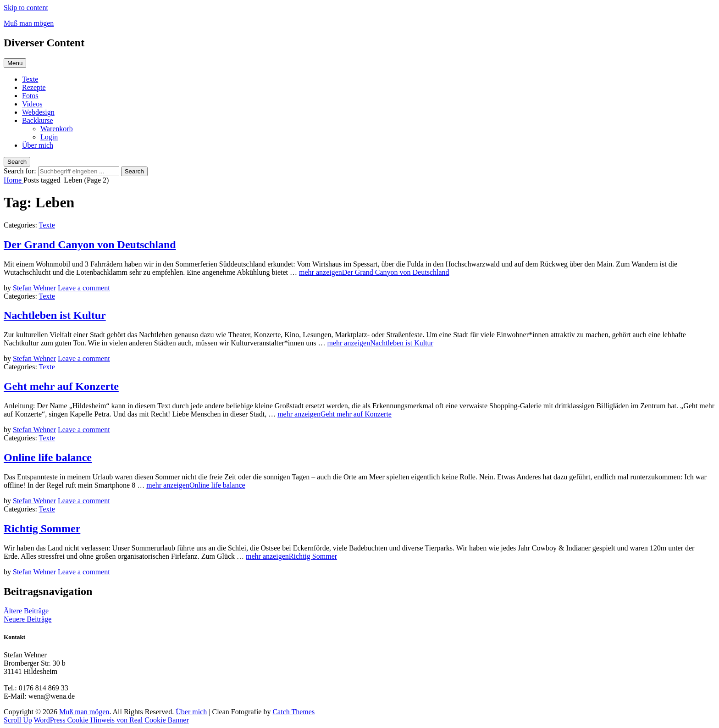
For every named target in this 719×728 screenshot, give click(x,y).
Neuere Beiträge (28, 619)
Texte (30, 79)
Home (14, 180)
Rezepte (34, 87)
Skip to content (26, 8)
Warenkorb (57, 129)
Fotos (30, 96)
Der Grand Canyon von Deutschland (90, 245)
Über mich (38, 145)
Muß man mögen (29, 23)
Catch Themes (293, 712)
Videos (32, 104)
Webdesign (38, 112)
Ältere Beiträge (26, 611)
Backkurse (38, 120)
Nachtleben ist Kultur (55, 315)
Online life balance (48, 457)
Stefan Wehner (34, 288)
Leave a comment (84, 288)
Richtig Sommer (42, 528)
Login (49, 137)
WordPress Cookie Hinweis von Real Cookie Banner (111, 720)
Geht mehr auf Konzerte (61, 386)
